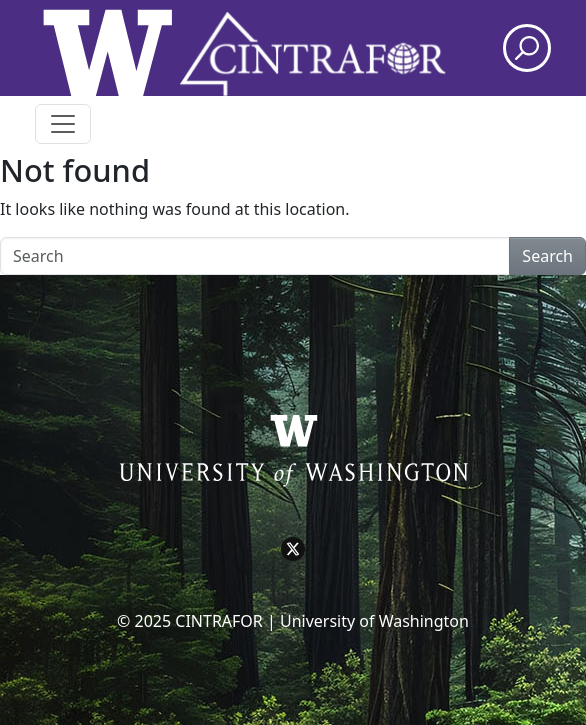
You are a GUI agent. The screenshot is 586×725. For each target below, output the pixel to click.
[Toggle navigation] (63, 124)
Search (547, 256)
